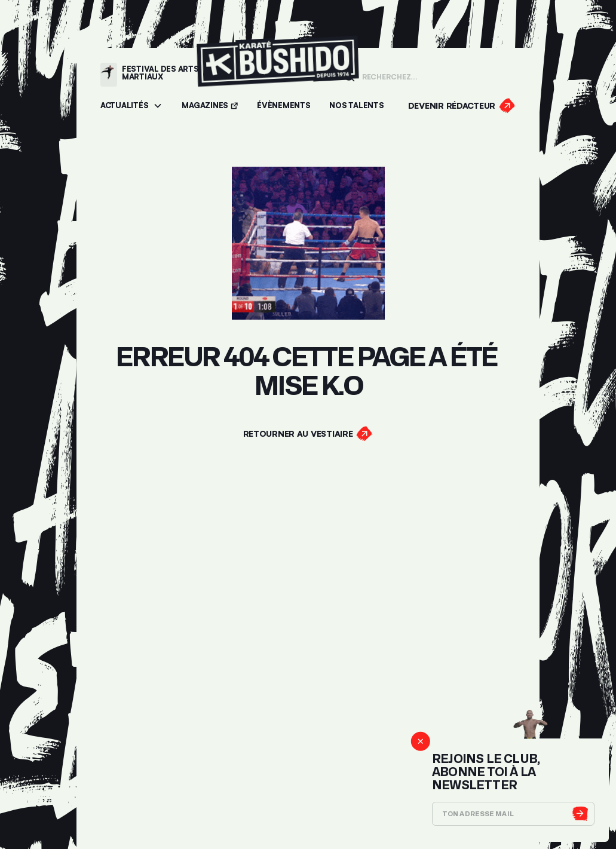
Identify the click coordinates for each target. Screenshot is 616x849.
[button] (131, 106)
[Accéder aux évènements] (284, 106)
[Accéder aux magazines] (210, 106)
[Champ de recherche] (435, 76)
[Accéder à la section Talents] (356, 106)
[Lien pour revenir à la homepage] (278, 74)
